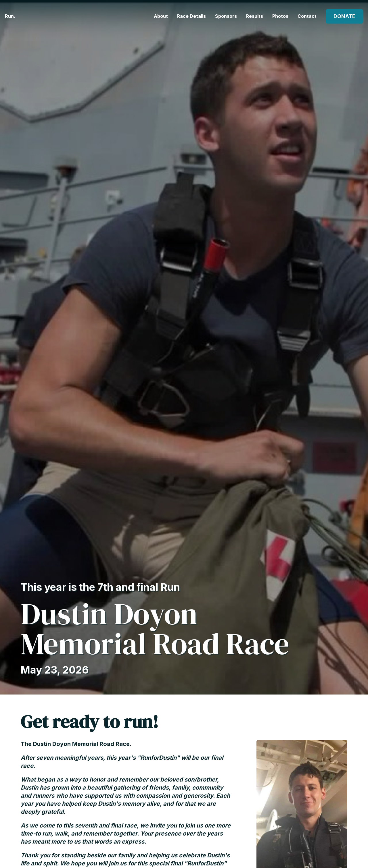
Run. (16, 16)
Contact (307, 15)
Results (255, 15)
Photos (280, 15)
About (161, 15)
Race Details (191, 15)
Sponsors (226, 15)
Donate (342, 15)
